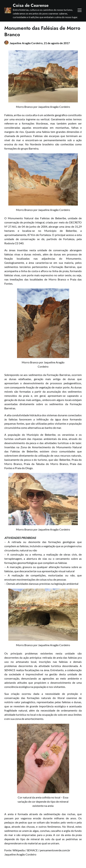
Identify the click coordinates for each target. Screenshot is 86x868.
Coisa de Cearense (31, 5)
